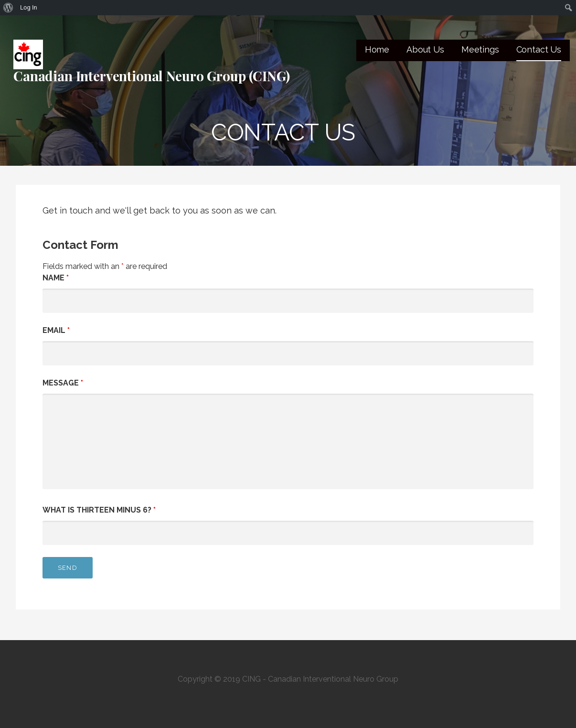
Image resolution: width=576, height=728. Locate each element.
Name (56, 278)
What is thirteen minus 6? (99, 510)
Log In (29, 7)
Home (377, 49)
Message (63, 383)
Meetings (480, 49)
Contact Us (539, 49)
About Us (425, 49)
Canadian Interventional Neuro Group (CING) (152, 76)
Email (56, 330)
